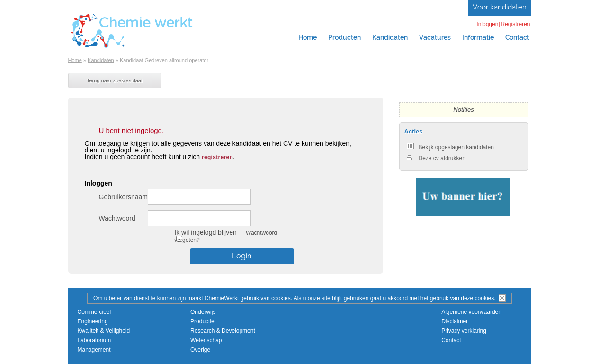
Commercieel (94, 312)
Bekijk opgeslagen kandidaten (450, 147)
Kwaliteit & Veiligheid (104, 331)
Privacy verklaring (464, 331)
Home (308, 37)
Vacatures (435, 37)
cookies (485, 298)
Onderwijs (203, 312)
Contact (517, 37)
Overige (200, 350)
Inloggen (487, 24)
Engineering (93, 321)
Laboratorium (94, 340)
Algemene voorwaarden (471, 312)
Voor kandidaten (500, 7)
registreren (217, 157)
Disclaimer (455, 321)
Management (94, 350)
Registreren (515, 24)
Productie (202, 321)
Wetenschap (206, 340)
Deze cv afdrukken (436, 158)
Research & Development (223, 331)
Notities (463, 110)
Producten (344, 37)
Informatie (478, 37)
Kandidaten (390, 37)
